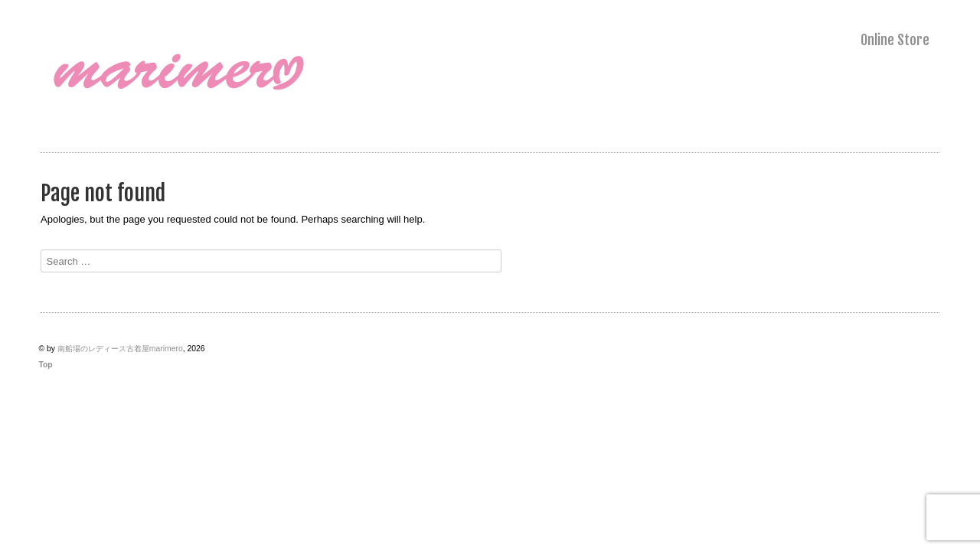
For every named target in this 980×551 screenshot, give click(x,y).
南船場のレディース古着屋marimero (120, 349)
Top (45, 365)
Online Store (895, 40)
